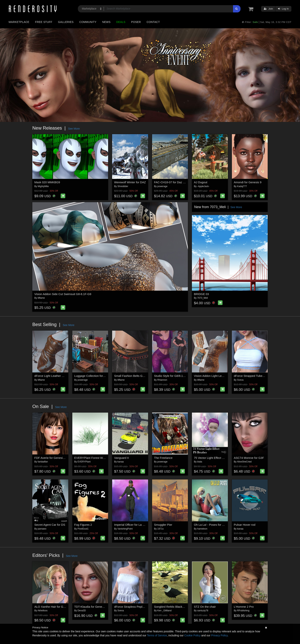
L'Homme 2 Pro (244, 607)
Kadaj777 (242, 186)
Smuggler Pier (163, 525)
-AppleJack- (203, 186)
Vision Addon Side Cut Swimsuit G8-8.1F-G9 (63, 294)
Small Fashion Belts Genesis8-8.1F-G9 (139, 376)
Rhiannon (162, 380)
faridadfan (43, 462)
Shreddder (123, 186)
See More (74, 129)
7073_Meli (203, 298)
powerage (162, 186)
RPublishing (243, 611)
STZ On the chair (205, 607)
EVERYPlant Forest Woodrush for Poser (100, 458)
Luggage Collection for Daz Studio (96, 376)
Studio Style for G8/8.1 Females (174, 376)
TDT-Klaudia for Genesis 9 (91, 607)
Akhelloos (42, 611)
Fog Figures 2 (83, 525)
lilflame (41, 298)
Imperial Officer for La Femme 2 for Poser (141, 525)
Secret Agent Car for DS (50, 525)
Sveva (240, 380)
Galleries (66, 22)
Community (88, 22)
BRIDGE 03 (201, 294)
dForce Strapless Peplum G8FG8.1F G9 (140, 607)
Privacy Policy (219, 635)
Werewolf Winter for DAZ (130, 182)
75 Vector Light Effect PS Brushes (216, 458)
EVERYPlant (84, 462)
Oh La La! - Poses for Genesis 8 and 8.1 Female (225, 525)
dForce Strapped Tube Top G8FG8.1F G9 (260, 376)
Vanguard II (121, 458)
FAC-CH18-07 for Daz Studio (172, 182)
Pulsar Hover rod (245, 525)
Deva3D (82, 611)
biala (200, 462)
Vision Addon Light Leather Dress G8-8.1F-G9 (223, 376)
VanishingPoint (125, 529)
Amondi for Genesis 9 (248, 182)
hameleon (202, 529)
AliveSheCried (244, 462)
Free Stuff (44, 22)
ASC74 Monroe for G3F (249, 458)
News (106, 22)
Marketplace (19, 22)
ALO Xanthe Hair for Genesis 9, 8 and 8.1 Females (67, 607)
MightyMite (43, 186)
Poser (136, 22)
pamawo (42, 529)
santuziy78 (203, 611)
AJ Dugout (201, 182)
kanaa (121, 462)
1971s (160, 529)
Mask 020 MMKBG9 (47, 182)
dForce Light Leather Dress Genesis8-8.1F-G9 (64, 376)
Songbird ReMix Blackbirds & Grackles (179, 607)
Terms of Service (157, 635)
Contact (153, 22)
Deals (121, 22)
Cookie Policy (192, 635)
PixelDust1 (83, 529)
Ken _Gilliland (164, 611)
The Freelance (163, 458)
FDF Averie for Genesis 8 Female (56, 458)
